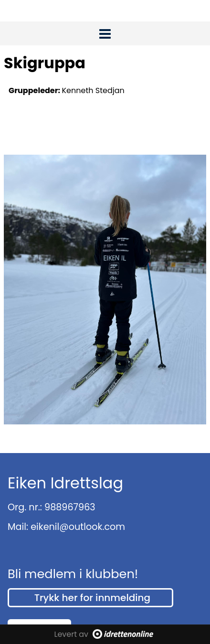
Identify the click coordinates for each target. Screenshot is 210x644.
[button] (105, 32)
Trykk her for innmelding (92, 598)
